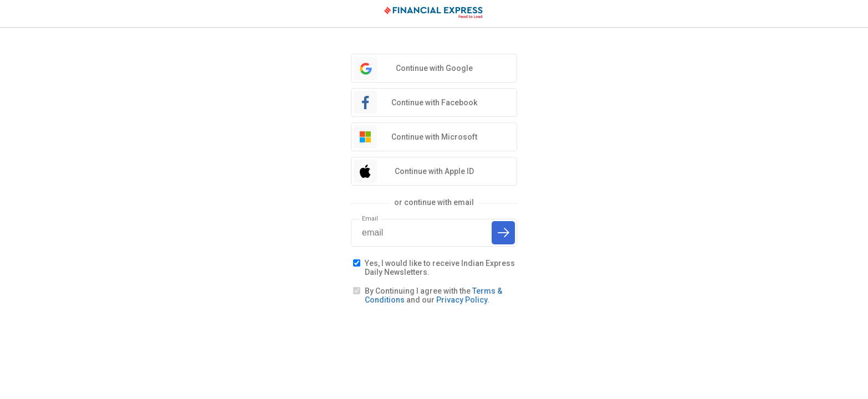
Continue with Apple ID (434, 171)
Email (370, 219)
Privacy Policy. (463, 300)
